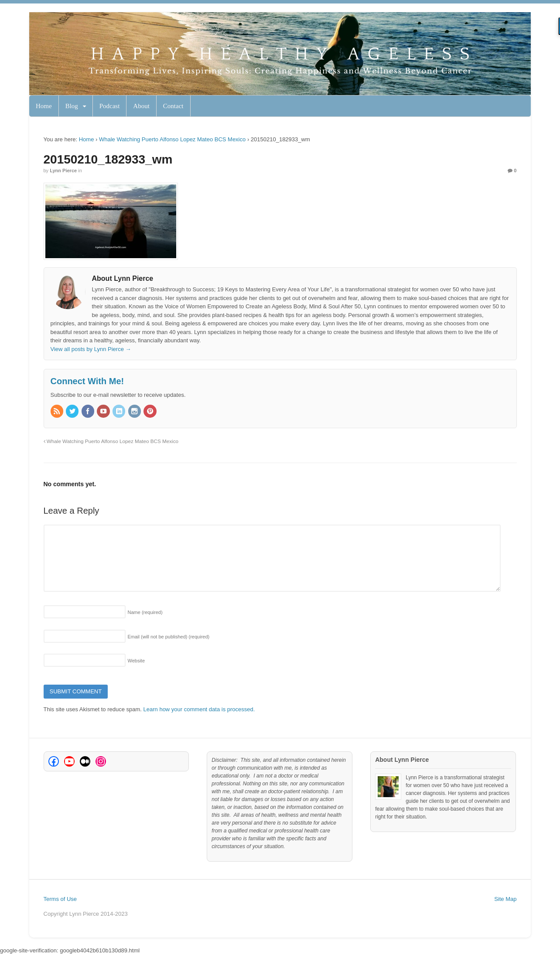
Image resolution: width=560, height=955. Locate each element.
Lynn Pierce (63, 171)
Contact (173, 106)
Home (44, 106)
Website (137, 661)
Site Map (505, 899)
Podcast (110, 106)
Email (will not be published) (169, 637)
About (141, 106)
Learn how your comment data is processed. (199, 709)
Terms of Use (60, 899)
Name (145, 612)
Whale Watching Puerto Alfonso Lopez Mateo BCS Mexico (172, 139)
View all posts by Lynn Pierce (91, 349)
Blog (72, 106)
